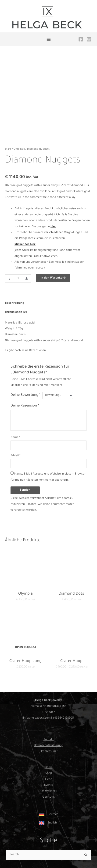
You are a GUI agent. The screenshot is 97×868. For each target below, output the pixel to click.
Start (8, 149)
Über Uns (48, 797)
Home (49, 768)
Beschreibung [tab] (15, 303)
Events (49, 785)
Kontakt (49, 740)
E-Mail (16, 456)
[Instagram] (89, 39)
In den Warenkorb (53, 278)
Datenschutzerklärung (48, 746)
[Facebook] (81, 39)
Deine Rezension (25, 406)
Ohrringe (19, 149)
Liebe (49, 779)
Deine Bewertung (25, 395)
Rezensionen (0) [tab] (16, 312)
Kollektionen (48, 791)
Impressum (48, 751)
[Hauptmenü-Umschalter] (48, 39)
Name (15, 437)
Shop (49, 773)
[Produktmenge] (18, 279)
